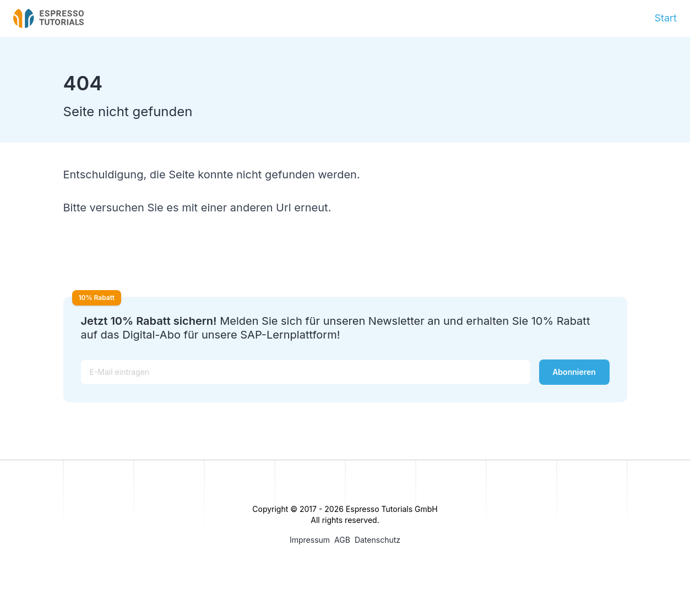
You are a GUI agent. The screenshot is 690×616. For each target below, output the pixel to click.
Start (665, 18)
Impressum (310, 540)
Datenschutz (377, 540)
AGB (342, 540)
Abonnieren (574, 372)
